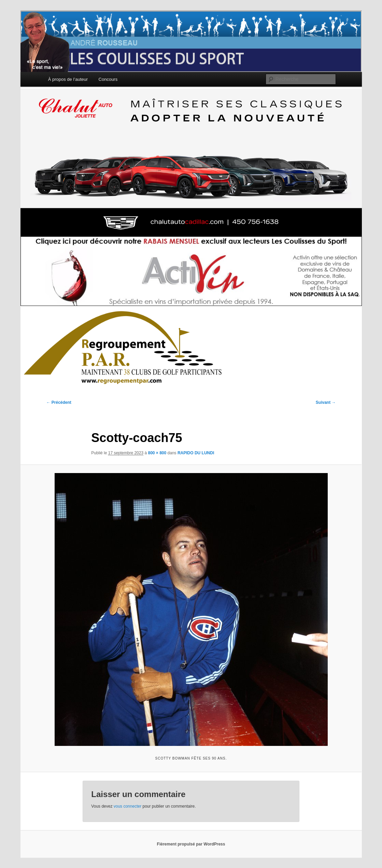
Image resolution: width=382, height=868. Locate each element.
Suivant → (326, 402)
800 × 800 (157, 453)
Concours (108, 79)
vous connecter (128, 806)
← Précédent (59, 402)
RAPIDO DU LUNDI (196, 453)
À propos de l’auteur (68, 79)
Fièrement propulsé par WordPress (191, 844)
